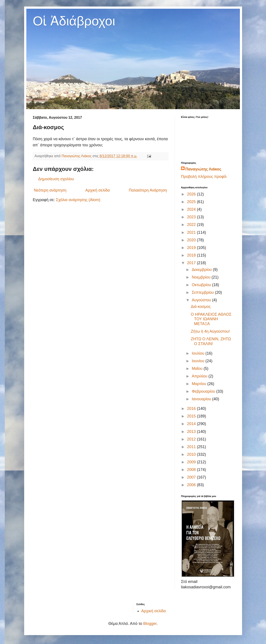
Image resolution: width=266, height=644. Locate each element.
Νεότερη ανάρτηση (50, 190)
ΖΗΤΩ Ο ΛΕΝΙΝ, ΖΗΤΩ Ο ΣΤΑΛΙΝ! (211, 341)
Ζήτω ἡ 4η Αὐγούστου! (210, 331)
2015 (192, 416)
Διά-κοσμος (201, 307)
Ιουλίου (199, 353)
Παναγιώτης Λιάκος (203, 169)
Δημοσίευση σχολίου (56, 179)
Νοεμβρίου (202, 277)
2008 (192, 470)
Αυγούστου (202, 300)
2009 (192, 462)
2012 (192, 439)
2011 (192, 447)
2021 (192, 232)
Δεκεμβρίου (202, 270)
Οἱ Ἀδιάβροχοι (74, 21)
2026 (192, 194)
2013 (192, 432)
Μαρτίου (199, 384)
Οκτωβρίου (202, 285)
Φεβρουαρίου (204, 391)
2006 (192, 485)
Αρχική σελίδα (98, 190)
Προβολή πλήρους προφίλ (204, 177)
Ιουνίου (199, 361)
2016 (192, 409)
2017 (192, 263)
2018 (192, 255)
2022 (192, 225)
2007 (192, 477)
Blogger (150, 624)
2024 (192, 209)
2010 (192, 454)
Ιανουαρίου (202, 399)
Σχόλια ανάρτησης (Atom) (78, 200)
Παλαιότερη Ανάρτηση (148, 190)
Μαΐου (198, 369)
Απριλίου (200, 376)
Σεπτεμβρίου (203, 292)
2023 (192, 217)
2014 (192, 424)
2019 (192, 248)
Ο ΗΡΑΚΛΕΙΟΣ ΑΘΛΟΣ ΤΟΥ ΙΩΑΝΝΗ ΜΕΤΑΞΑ (211, 319)
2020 (192, 240)
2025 (192, 202)
